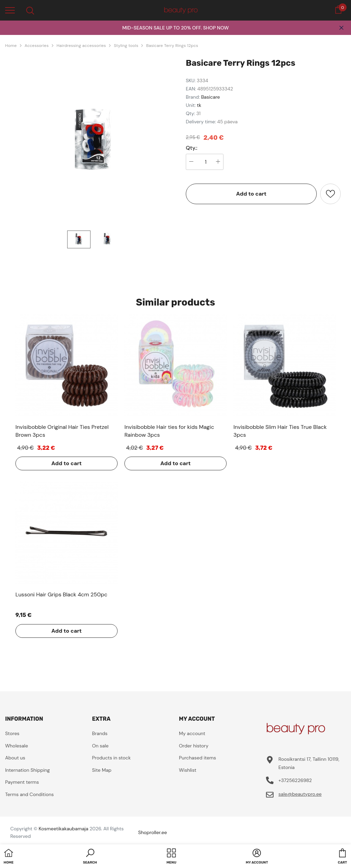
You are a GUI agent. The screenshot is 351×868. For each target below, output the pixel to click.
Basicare (211, 97)
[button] (90, 857)
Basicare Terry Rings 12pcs (172, 46)
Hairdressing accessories (81, 46)
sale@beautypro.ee (300, 794)
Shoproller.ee (153, 832)
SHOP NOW (216, 28)
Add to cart (251, 194)
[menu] (10, 10)
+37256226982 (295, 780)
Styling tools (126, 46)
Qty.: (192, 148)
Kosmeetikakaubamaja (64, 829)
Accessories (37, 46)
